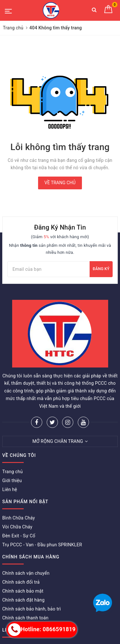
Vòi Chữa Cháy (17, 527)
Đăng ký (101, 269)
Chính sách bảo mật (23, 591)
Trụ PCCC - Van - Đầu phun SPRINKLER (42, 545)
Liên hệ (10, 489)
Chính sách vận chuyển (26, 573)
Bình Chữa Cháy (19, 518)
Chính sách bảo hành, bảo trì (32, 609)
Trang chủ (12, 472)
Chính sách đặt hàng (23, 600)
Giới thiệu (12, 481)
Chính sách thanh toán (25, 618)
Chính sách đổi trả (21, 582)
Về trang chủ (60, 183)
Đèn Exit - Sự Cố (19, 536)
